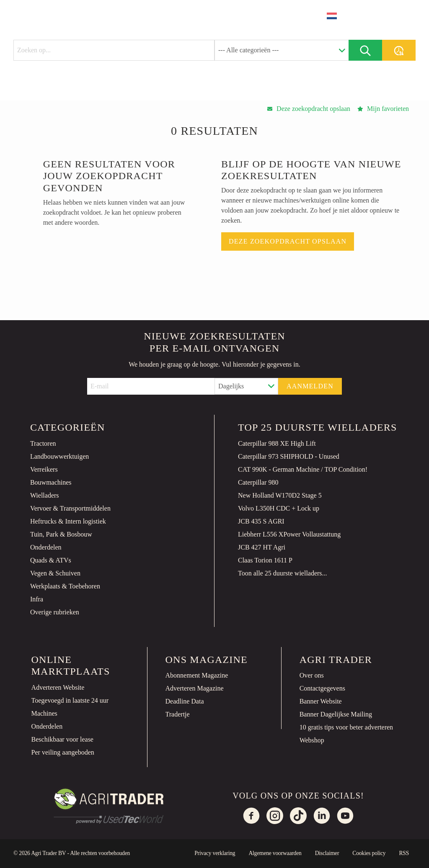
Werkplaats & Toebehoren (65, 586)
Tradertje (178, 714)
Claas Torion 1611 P (265, 560)
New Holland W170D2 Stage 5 (280, 495)
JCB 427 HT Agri (262, 547)
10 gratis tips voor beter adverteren (346, 727)
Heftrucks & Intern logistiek (68, 521)
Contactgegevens (322, 688)
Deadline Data (185, 701)
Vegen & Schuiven (55, 573)
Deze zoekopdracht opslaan (288, 241)
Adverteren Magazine (195, 688)
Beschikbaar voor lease (62, 739)
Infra (37, 599)
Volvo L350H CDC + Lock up (279, 508)
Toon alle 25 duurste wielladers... (283, 573)
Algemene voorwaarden (275, 853)
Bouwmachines (51, 482)
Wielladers (45, 495)
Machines (44, 713)
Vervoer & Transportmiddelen (70, 508)
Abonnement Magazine (197, 675)
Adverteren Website (58, 687)
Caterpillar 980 (258, 482)
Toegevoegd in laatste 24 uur (70, 700)
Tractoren (43, 443)
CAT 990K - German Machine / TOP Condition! (303, 469)
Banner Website (321, 701)
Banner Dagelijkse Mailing (336, 714)
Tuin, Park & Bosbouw (61, 534)
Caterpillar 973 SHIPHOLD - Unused (289, 456)
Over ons (312, 675)
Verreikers (44, 469)
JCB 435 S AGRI (261, 521)
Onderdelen (46, 547)
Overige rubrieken (55, 612)
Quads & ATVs (51, 560)
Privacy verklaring (215, 853)
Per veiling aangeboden (63, 752)
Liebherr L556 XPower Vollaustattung (289, 534)
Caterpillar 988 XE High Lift (277, 443)
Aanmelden (310, 386)
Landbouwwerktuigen (59, 456)
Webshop (312, 740)
